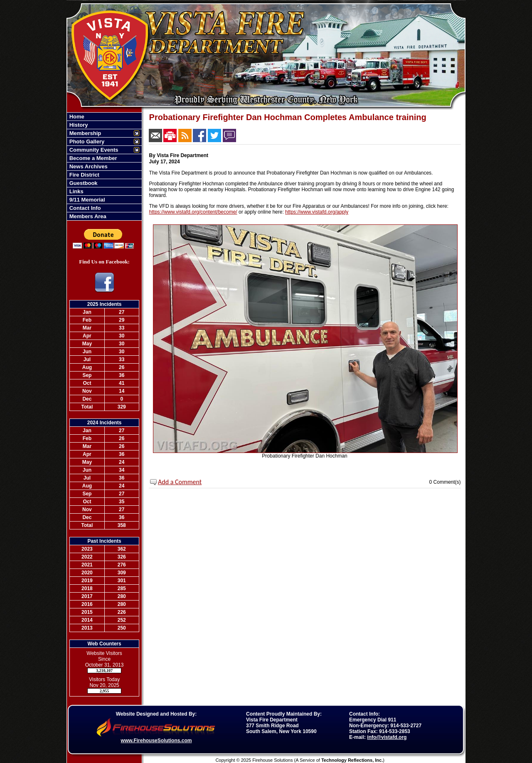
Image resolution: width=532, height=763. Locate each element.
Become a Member (92, 158)
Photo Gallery (86, 142)
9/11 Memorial (86, 200)
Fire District (84, 175)
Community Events (93, 150)
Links (76, 191)
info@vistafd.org (387, 737)
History (78, 125)
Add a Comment (180, 482)
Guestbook (83, 183)
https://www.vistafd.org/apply (317, 212)
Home (76, 117)
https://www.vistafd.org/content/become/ (193, 212)
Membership (84, 133)
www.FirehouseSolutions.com (156, 741)
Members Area (87, 216)
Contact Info (84, 208)
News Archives (88, 166)
